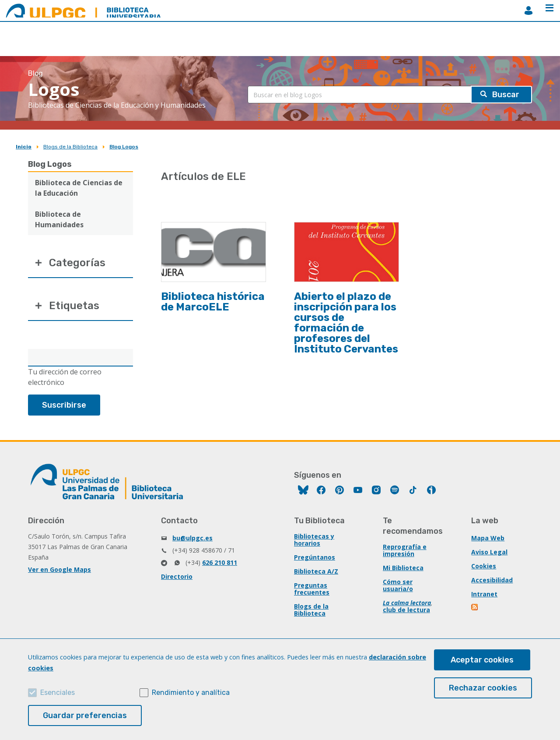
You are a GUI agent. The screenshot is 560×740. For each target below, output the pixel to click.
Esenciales (58, 692)
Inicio (24, 147)
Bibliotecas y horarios (314, 540)
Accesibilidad (492, 580)
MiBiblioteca (528, 11)
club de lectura (406, 610)
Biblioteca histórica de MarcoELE (213, 302)
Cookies (484, 566)
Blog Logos (124, 147)
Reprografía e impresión (405, 550)
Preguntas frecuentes (312, 589)
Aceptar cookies (482, 660)
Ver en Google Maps (59, 569)
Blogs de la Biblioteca (70, 147)
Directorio (177, 576)
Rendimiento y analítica (191, 692)
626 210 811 (220, 562)
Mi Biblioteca (403, 568)
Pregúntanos (315, 557)
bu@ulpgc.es (192, 538)
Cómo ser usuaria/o (398, 585)
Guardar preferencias (85, 715)
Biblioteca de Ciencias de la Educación (79, 188)
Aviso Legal (489, 552)
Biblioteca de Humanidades (59, 219)
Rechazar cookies (483, 688)
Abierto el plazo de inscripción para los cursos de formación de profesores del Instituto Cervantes (346, 323)
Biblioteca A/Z (316, 571)
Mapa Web (488, 538)
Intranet (484, 594)
